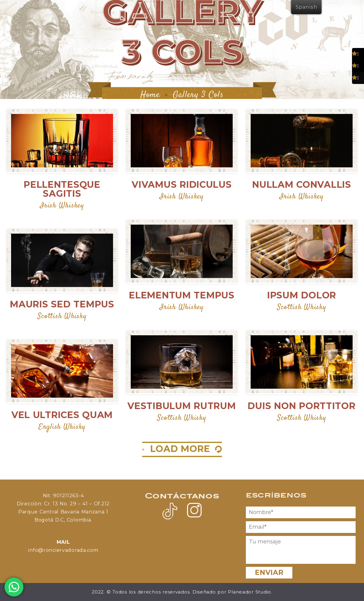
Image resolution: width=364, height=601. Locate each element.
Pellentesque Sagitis (62, 189)
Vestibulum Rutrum (182, 406)
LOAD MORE (180, 449)
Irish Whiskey (62, 206)
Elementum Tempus (182, 295)
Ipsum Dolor (302, 295)
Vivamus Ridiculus (182, 185)
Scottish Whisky (302, 307)
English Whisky (62, 427)
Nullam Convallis (302, 185)
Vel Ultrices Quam (62, 415)
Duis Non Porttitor (301, 406)
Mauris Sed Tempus (62, 304)
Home (150, 95)
